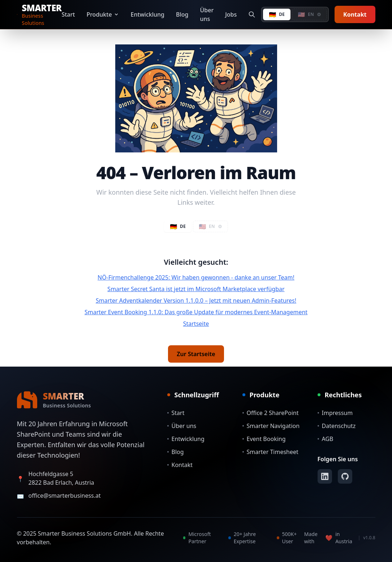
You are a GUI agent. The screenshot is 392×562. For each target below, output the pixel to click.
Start (68, 14)
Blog (182, 14)
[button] (309, 14)
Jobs (231, 14)
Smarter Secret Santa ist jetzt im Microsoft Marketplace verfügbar (196, 289)
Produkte (103, 14)
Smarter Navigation (271, 426)
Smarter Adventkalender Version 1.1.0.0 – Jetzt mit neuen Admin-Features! (196, 301)
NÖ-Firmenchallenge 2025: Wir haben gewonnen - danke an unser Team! (196, 277)
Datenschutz (337, 426)
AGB (326, 439)
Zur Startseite (196, 354)
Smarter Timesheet (270, 452)
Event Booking (264, 439)
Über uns (207, 14)
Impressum (335, 413)
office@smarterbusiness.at (65, 496)
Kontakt (355, 14)
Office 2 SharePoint (271, 413)
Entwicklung (148, 14)
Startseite (196, 324)
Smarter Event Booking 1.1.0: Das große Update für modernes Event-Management (196, 312)
